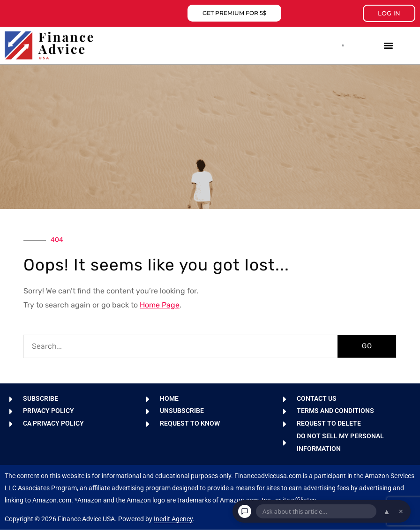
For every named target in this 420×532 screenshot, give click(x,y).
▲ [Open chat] (387, 511)
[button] (343, 45)
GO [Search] (367, 346)
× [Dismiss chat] (401, 511)
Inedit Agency (173, 521)
